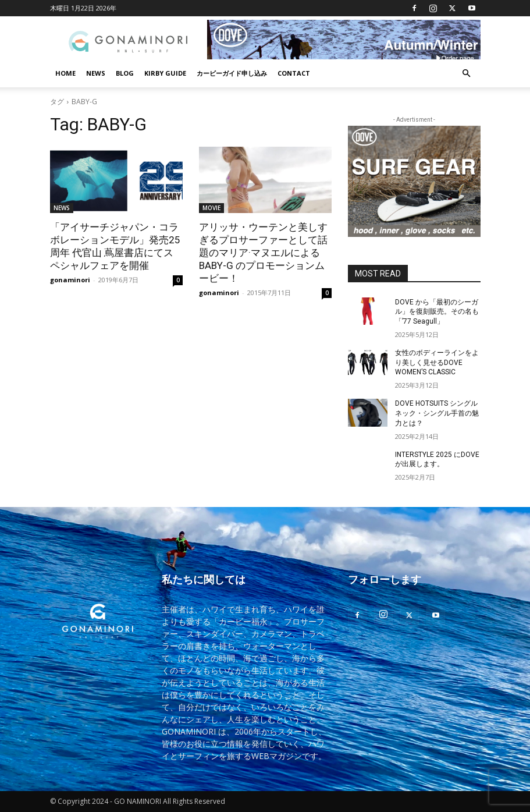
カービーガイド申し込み (232, 73)
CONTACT (294, 73)
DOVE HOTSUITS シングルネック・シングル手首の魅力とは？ (437, 413)
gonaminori (70, 280)
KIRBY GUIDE (165, 73)
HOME (65, 73)
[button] (467, 74)
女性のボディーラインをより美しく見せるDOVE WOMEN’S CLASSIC (437, 363)
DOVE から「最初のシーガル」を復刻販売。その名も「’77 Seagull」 (437, 312)
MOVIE (211, 208)
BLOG (125, 73)
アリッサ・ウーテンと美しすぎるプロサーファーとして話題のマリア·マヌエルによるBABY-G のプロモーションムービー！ (263, 253)
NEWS (96, 73)
